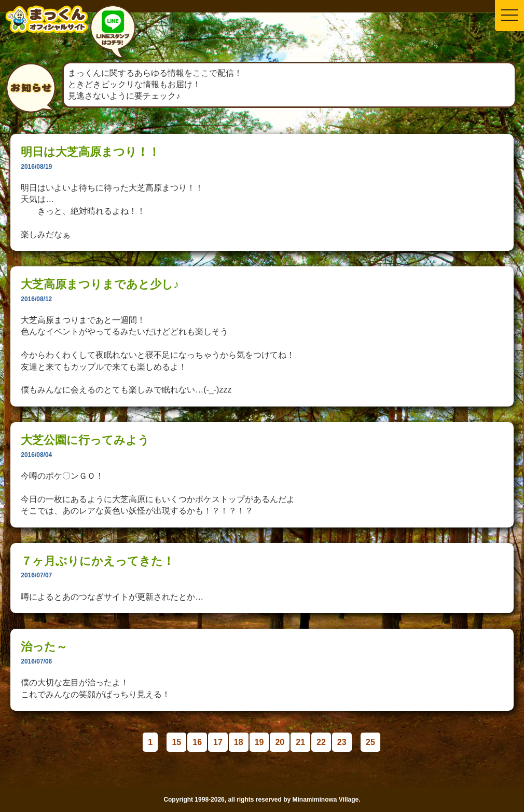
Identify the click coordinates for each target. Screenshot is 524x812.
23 (342, 742)
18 (239, 742)
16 (197, 742)
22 (321, 742)
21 (300, 742)
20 (280, 742)
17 (218, 742)
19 (259, 742)
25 (370, 742)
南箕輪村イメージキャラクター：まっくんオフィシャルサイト (47, 27)
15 (176, 742)
